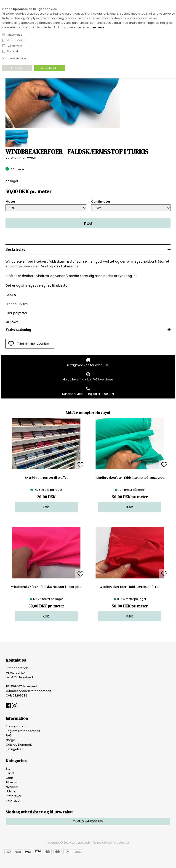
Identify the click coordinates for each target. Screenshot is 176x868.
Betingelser (14, 749)
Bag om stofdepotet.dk (23, 731)
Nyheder (12, 787)
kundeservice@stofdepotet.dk (28, 691)
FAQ (9, 735)
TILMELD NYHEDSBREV (88, 821)
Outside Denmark (19, 745)
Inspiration (13, 801)
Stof (9, 769)
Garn (9, 778)
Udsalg (11, 791)
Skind (10, 773)
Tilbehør (12, 782)
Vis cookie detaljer (14, 58)
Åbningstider (15, 726)
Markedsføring (16, 40)
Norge (10, 740)
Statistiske (13, 51)
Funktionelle (14, 46)
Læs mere (97, 27)
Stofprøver (14, 796)
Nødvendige (14, 35)
